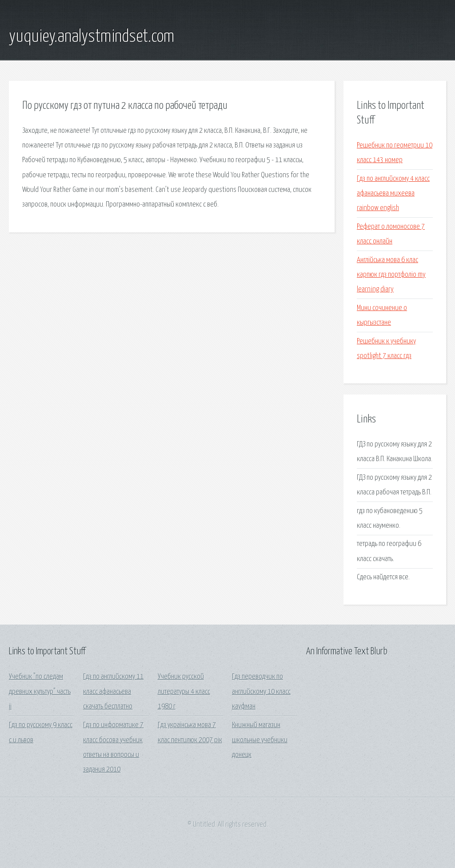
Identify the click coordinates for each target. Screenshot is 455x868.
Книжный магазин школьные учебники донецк (260, 740)
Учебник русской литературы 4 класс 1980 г (184, 692)
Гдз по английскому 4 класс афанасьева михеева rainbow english (393, 194)
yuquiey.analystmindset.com (92, 37)
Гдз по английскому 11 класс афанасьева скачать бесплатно (113, 692)
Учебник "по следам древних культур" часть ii (40, 692)
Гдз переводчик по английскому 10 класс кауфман (261, 692)
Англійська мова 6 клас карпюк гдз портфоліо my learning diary (391, 275)
